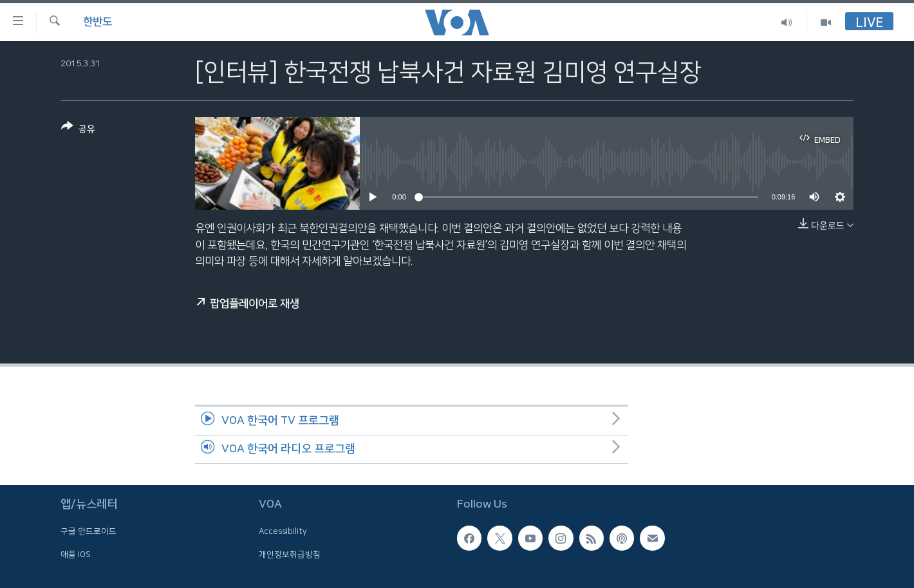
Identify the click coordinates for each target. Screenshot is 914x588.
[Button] (78, 130)
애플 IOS (76, 555)
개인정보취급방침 (290, 555)
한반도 (98, 22)
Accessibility (283, 531)
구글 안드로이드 (89, 531)
